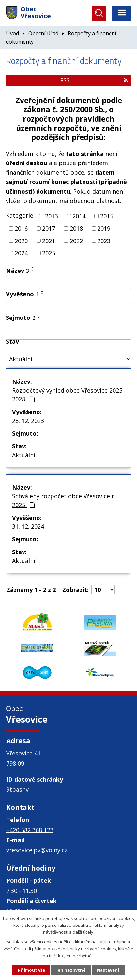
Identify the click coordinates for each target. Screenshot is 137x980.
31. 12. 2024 (28, 526)
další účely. (84, 932)
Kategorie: (20, 215)
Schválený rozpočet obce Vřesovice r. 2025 (64, 500)
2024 (21, 253)
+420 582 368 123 (30, 830)
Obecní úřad (43, 33)
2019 (104, 228)
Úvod (12, 33)
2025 (49, 253)
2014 (79, 216)
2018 (76, 228)
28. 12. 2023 (28, 421)
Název (17, 271)
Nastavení (108, 970)
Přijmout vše (31, 970)
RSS (94, 80)
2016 (21, 228)
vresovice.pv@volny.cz (37, 850)
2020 (21, 241)
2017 (49, 228)
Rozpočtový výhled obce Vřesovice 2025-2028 (68, 395)
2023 (104, 241)
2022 (76, 241)
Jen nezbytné (71, 970)
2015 (107, 216)
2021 (49, 241)
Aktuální (24, 455)
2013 (52, 216)
